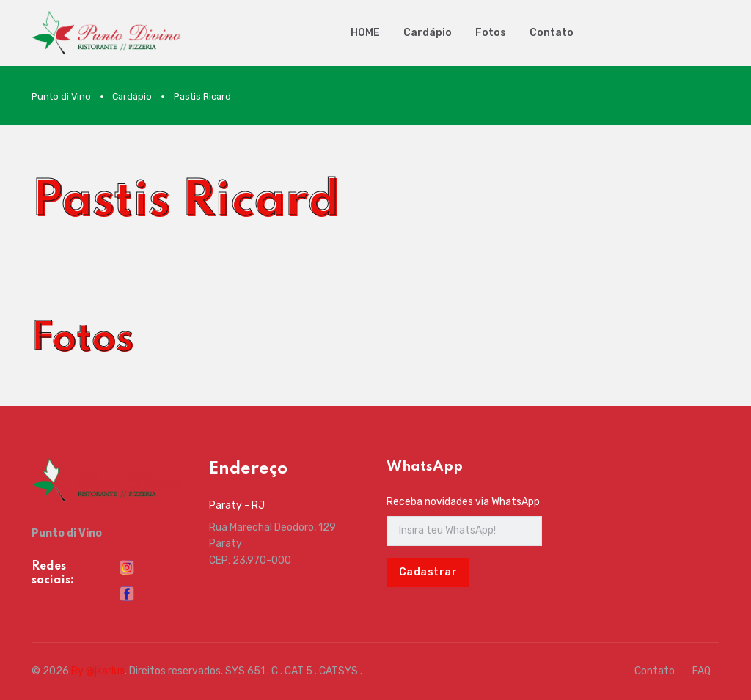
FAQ (701, 671)
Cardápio (428, 33)
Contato (552, 33)
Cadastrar (428, 572)
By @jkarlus (98, 671)
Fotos (491, 33)
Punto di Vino (61, 96)
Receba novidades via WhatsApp (463, 502)
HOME (365, 33)
